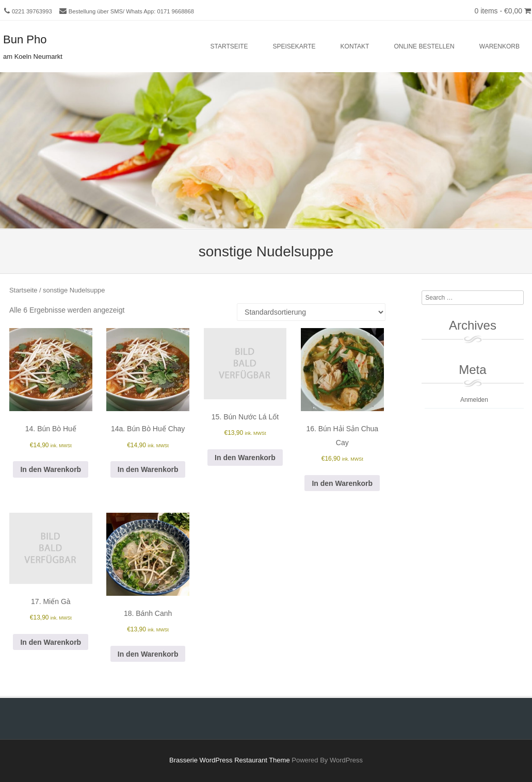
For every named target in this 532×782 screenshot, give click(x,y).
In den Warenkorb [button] (51, 469)
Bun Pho (25, 39)
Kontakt (355, 46)
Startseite (229, 46)
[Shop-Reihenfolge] (311, 312)
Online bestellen (424, 46)
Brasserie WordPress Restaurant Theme (230, 760)
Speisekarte (294, 46)
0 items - (503, 11)
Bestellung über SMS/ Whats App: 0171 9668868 (131, 11)
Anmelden (474, 400)
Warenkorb (499, 46)
